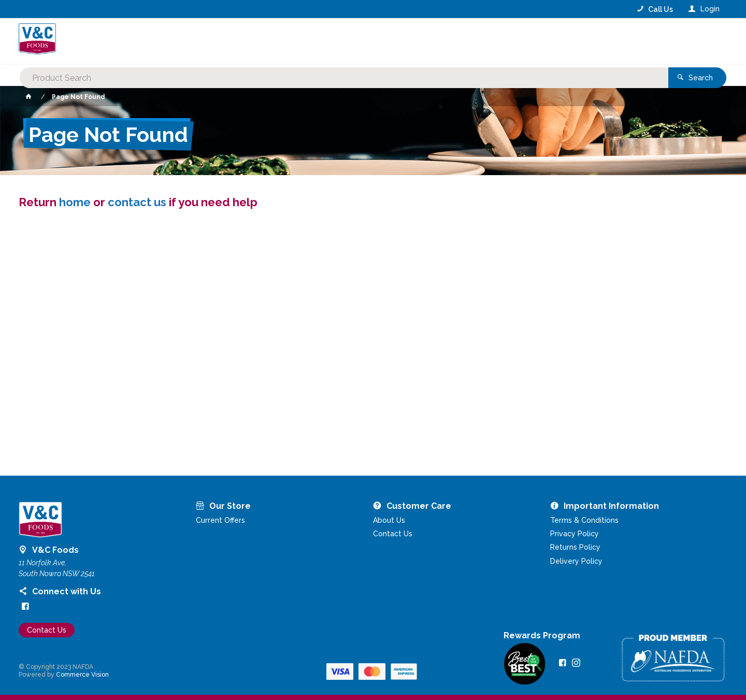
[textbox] (331, 41)
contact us (137, 202)
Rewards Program (542, 636)
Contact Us (47, 630)
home (75, 202)
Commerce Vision (82, 675)
